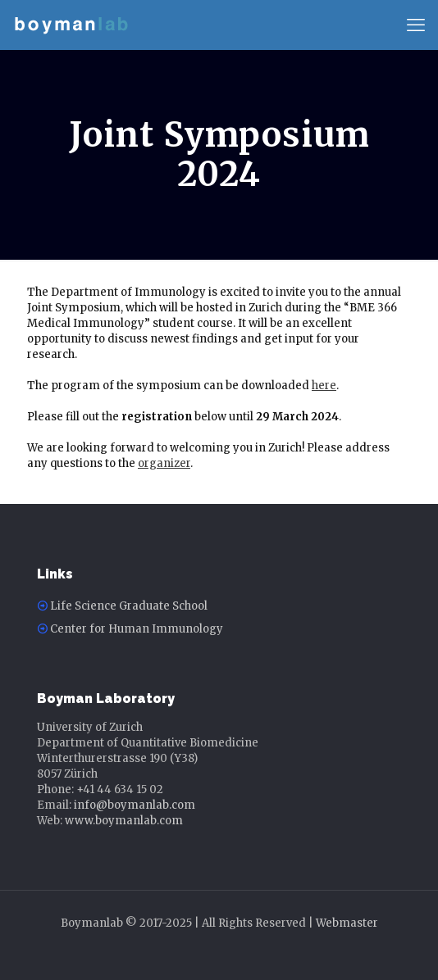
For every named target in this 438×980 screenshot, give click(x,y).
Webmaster (347, 923)
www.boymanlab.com (124, 821)
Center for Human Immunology (137, 629)
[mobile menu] (416, 25)
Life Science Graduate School (129, 606)
